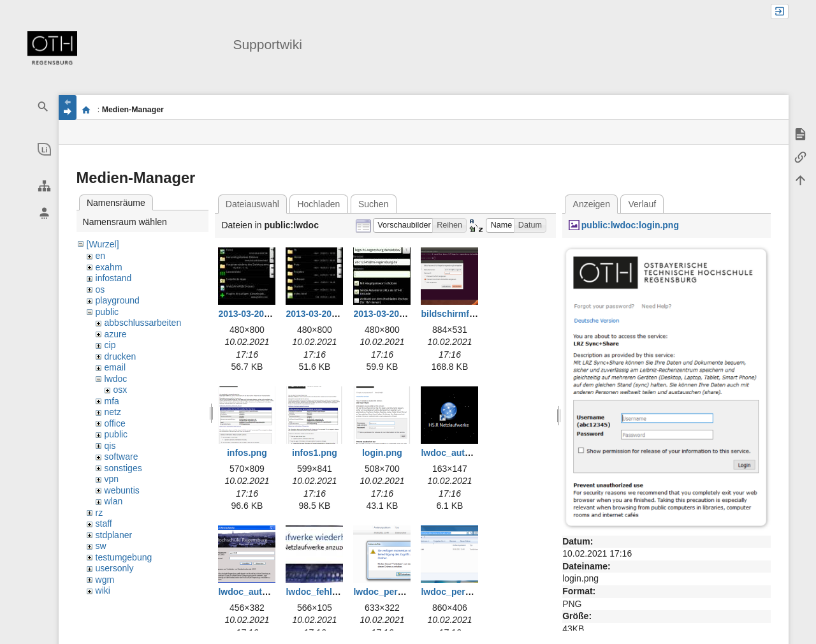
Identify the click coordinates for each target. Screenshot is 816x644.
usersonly (115, 568)
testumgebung (124, 557)
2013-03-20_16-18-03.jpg (404, 314)
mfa (112, 401)
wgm (105, 580)
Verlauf (643, 204)
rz (99, 513)
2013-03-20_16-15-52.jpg (337, 314)
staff (104, 523)
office (115, 423)
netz (113, 412)
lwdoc (116, 379)
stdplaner (114, 535)
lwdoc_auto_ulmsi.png (469, 453)
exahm (109, 267)
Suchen (373, 204)
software (121, 457)
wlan (114, 501)
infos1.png (315, 453)
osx (120, 390)
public (107, 312)
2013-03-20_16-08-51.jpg (269, 314)
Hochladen (318, 204)
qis (110, 446)
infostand (114, 278)
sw (101, 546)
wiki (103, 590)
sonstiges (123, 468)
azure (116, 334)
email (115, 367)
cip (110, 345)
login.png (382, 453)
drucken (120, 356)
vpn (112, 479)
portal (86, 110)
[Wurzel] (103, 244)
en (101, 256)
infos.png (247, 453)
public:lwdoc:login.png (630, 225)
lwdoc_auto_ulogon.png (269, 592)
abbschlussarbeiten (143, 323)
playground (118, 300)
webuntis (122, 490)
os (100, 289)
